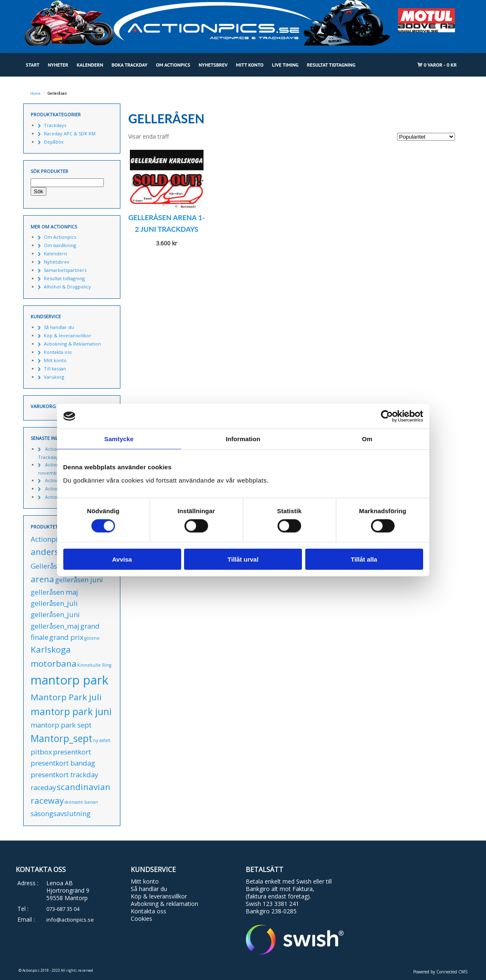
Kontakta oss (58, 352)
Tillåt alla (364, 559)
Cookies (141, 919)
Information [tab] (243, 439)
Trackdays (55, 125)
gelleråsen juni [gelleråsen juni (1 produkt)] (79, 580)
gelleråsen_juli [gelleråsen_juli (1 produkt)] (54, 603)
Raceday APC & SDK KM (70, 133)
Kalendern (90, 65)
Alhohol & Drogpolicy (67, 287)
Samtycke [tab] (119, 439)
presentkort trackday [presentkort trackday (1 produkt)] (64, 775)
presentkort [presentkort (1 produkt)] (72, 752)
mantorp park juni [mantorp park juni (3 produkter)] (71, 711)
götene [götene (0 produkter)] (92, 638)
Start (32, 65)
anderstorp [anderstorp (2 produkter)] (54, 552)
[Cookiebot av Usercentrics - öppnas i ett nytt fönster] (387, 416)
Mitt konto (250, 65)
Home (35, 94)
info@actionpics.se (70, 920)
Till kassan (55, 369)
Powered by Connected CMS (440, 972)
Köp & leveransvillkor (68, 335)
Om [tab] (367, 439)
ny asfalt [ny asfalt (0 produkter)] (102, 740)
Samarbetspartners (65, 270)
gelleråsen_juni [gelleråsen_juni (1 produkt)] (55, 614)
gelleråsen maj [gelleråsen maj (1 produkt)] (54, 592)
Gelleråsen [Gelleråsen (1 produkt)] (48, 566)
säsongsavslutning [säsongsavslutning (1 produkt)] (61, 813)
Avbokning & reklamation (164, 904)
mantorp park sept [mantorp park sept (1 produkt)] (61, 725)
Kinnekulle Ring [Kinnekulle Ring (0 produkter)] (94, 665)
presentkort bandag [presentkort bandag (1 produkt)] (63, 763)
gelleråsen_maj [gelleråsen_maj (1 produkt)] (55, 626)
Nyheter (58, 65)
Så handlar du (59, 327)
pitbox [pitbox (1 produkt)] (41, 752)
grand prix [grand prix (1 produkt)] (66, 637)
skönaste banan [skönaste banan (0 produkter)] (81, 802)
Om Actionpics (173, 65)
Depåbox (54, 142)
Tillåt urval (243, 559)
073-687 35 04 (63, 909)
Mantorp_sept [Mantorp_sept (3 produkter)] (61, 738)
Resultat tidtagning (331, 65)
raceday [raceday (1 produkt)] (43, 787)
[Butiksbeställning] (426, 137)
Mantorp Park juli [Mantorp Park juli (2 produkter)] (66, 697)
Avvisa (122, 559)
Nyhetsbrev (213, 65)
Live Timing (285, 65)
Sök (39, 191)
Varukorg (54, 377)
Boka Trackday (130, 65)
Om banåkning (60, 245)
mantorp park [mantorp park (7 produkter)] (69, 680)
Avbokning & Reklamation (72, 344)
